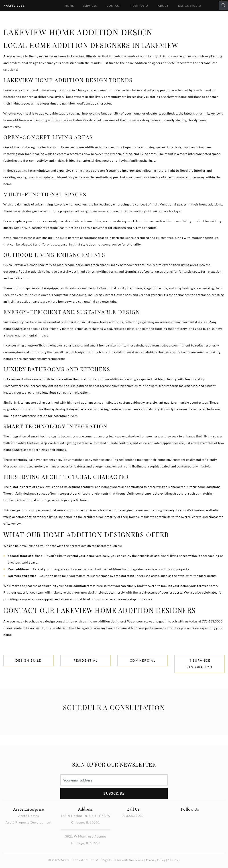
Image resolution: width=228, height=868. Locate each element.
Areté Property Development (29, 822)
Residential (86, 660)
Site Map (174, 860)
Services (90, 6)
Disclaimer (136, 860)
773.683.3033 (14, 6)
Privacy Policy (156, 860)
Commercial (143, 660)
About (163, 6)
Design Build (29, 660)
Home (69, 6)
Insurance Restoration (199, 664)
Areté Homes (29, 816)
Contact (114, 6)
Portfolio (139, 6)
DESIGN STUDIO (190, 6)
